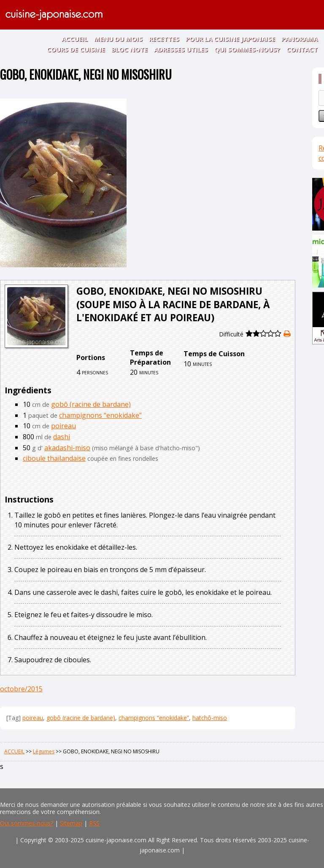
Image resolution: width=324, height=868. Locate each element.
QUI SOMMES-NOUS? (247, 49)
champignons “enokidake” (100, 415)
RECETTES (164, 39)
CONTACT (302, 49)
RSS (94, 823)
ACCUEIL (75, 39)
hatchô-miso (210, 718)
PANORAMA (300, 39)
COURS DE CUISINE (76, 49)
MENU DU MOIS (118, 39)
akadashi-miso (67, 448)
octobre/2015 (21, 689)
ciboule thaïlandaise (54, 458)
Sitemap (71, 823)
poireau (63, 426)
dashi (62, 437)
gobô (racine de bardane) (91, 404)
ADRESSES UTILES (181, 49)
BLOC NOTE (130, 49)
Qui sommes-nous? (27, 823)
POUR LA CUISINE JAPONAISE (230, 39)
